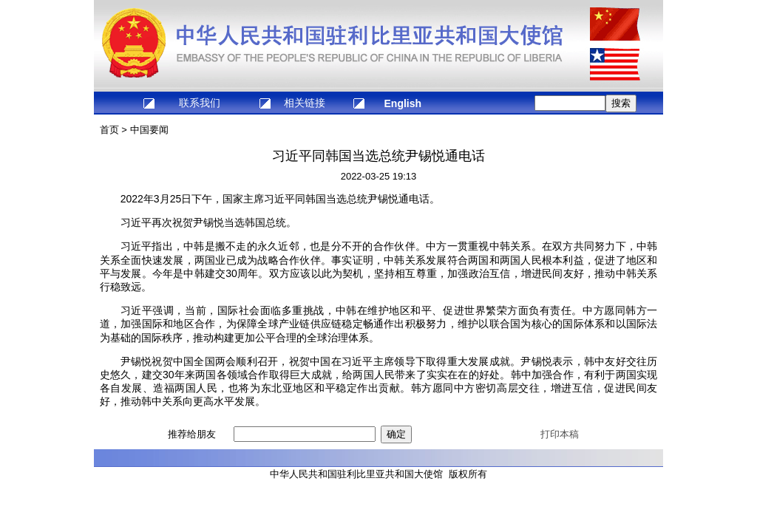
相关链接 (305, 103)
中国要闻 (149, 130)
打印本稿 (560, 434)
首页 (109, 130)
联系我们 (200, 103)
